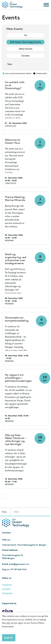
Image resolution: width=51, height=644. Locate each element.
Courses (26, 56)
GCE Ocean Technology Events (26, 42)
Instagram (7, 593)
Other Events (26, 49)
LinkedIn (6, 589)
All (26, 35)
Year (10, 64)
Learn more (8, 626)
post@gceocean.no (19, 564)
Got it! (9, 638)
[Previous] (5, 497)
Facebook (7, 585)
